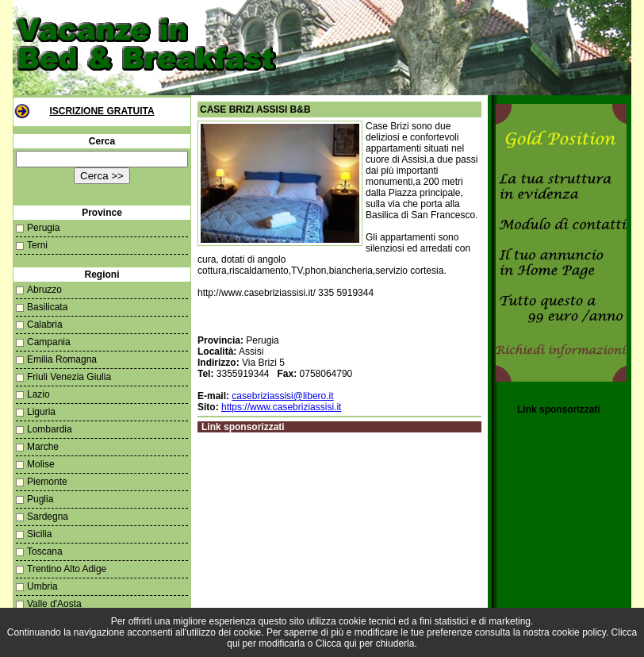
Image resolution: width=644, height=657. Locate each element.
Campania (49, 342)
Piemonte (47, 482)
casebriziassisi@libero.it (282, 396)
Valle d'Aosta (54, 604)
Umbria (42, 586)
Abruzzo (44, 290)
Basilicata (47, 307)
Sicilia (39, 534)
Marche (43, 447)
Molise (41, 464)
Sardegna (48, 517)
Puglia (40, 499)
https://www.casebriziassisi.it (281, 407)
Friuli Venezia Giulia (69, 377)
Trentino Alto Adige (67, 569)
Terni (37, 245)
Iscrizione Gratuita (102, 111)
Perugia (43, 228)
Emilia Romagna (62, 359)
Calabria (45, 325)
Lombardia (50, 429)
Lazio (38, 394)
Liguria (41, 412)
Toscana (45, 551)
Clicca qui (336, 644)
